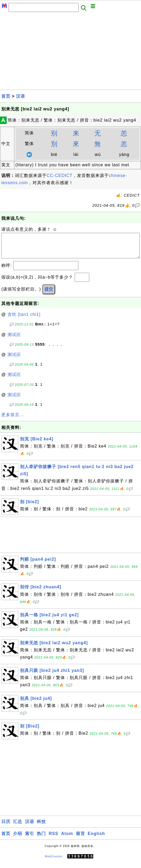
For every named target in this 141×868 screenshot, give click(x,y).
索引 (30, 839)
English (96, 839)
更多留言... (13, 420)
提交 (49, 294)
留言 (80, 839)
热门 (41, 839)
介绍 (18, 839)
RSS (54, 839)
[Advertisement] (70, 52)
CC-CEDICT (60, 175)
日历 (6, 827)
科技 (41, 827)
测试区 (14, 340)
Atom (67, 839)
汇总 (18, 827)
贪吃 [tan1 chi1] (24, 320)
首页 (6, 96)
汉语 (21, 96)
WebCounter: (54, 862)
